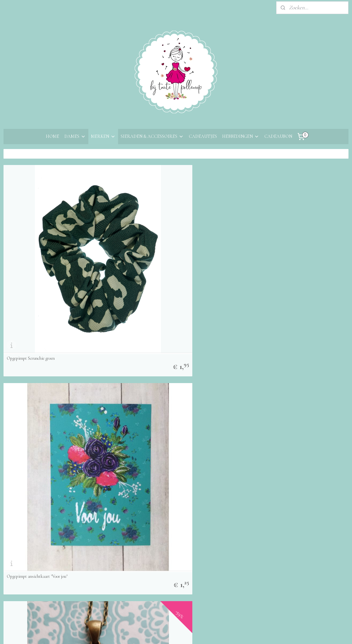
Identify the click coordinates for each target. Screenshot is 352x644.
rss (171, 632)
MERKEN (103, 136)
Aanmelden (92, 580)
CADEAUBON (278, 136)
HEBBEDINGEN (241, 136)
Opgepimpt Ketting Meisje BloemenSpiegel (220, 251)
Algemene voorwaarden (29, 572)
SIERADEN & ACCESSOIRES (152, 136)
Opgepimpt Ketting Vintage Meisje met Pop (305, 248)
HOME (52, 136)
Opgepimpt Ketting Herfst (294, 361)
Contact (12, 546)
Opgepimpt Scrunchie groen (31, 251)
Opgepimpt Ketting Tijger (118, 361)
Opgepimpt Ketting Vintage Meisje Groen (219, 361)
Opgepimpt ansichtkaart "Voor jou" (125, 251)
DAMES (75, 136)
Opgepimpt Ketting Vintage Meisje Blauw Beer (43, 359)
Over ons (13, 537)
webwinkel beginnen (190, 632)
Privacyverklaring (23, 581)
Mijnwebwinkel (234, 632)
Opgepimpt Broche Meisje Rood (210, 471)
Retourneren (17, 563)
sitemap (161, 632)
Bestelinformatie (21, 554)
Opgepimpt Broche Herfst (117, 471)
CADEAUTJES (203, 136)
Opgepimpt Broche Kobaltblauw (34, 471)
